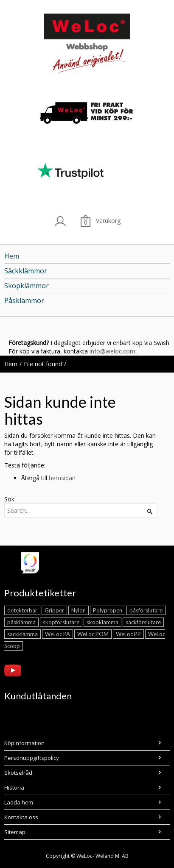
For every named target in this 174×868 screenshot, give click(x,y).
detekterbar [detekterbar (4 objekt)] (22, 610)
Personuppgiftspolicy (32, 758)
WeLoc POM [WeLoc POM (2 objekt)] (93, 634)
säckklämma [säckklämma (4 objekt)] (22, 634)
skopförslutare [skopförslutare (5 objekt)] (61, 622)
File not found (43, 364)
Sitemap (15, 832)
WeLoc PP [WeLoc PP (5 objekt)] (128, 634)
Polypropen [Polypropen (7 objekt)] (108, 610)
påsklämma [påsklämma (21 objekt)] (21, 622)
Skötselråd (18, 773)
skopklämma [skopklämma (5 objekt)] (102, 622)
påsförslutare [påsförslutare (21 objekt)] (146, 610)
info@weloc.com (112, 351)
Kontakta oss (21, 817)
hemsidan (62, 478)
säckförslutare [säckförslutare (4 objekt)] (143, 622)
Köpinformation (24, 743)
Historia (14, 787)
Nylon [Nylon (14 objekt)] (79, 610)
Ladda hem (19, 802)
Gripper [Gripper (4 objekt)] (54, 610)
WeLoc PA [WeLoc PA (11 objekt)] (58, 634)
